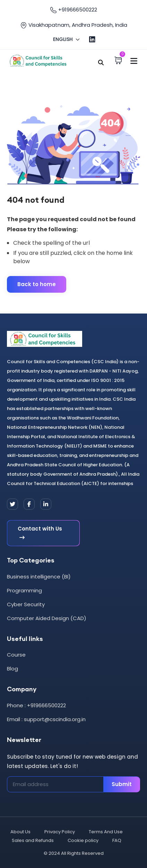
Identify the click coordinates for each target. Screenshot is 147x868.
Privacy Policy (60, 832)
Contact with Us (40, 533)
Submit (122, 784)
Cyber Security (26, 604)
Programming (24, 590)
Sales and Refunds (33, 840)
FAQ (117, 840)
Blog (12, 669)
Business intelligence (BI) (39, 577)
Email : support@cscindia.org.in (46, 719)
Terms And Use (106, 832)
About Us (20, 832)
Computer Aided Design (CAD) (47, 618)
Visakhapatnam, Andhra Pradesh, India (74, 25)
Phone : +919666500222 (36, 705)
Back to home (37, 284)
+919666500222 (73, 10)
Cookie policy (83, 840)
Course (16, 655)
